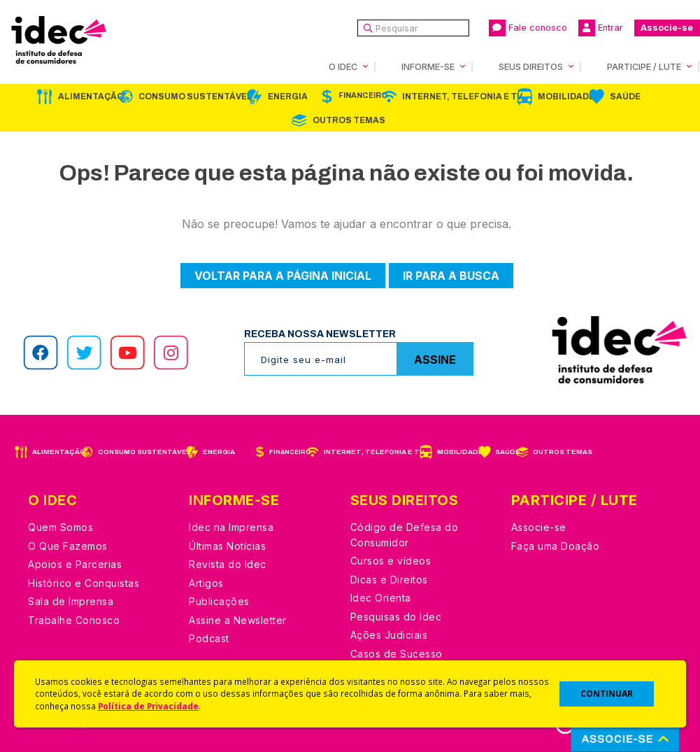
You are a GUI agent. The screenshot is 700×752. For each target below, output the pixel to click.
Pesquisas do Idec (396, 617)
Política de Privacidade (148, 706)
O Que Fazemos (68, 546)
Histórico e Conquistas (84, 583)
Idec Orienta (381, 598)
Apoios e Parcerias (75, 564)
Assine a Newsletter (238, 620)
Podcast (209, 638)
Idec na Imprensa (231, 527)
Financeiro (363, 95)
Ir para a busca (451, 276)
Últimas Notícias (227, 546)
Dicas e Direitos (389, 580)
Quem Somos (60, 527)
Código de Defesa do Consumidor (405, 535)
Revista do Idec (228, 564)
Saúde (625, 97)
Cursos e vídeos (391, 561)
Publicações (219, 601)
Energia (288, 97)
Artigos (206, 583)
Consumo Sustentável (195, 97)
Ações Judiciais (389, 635)
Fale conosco (528, 28)
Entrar (601, 28)
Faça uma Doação (556, 546)
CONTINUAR (607, 694)
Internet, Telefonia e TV (462, 97)
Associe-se (667, 28)
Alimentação (91, 97)
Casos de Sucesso (397, 654)
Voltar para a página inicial (283, 276)
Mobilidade (566, 97)
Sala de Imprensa (71, 601)
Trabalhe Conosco (74, 620)
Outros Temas (349, 120)
